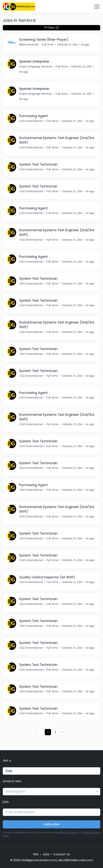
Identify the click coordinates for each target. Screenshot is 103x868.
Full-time (48, 45)
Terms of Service (91, 833)
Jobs (46, 854)
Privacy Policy (68, 833)
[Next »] (63, 732)
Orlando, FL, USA (67, 45)
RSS (36, 854)
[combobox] (52, 771)
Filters (52, 28)
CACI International (31, 121)
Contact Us (62, 854)
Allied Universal (29, 45)
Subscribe (52, 824)
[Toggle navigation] (97, 7)
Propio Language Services (36, 66)
